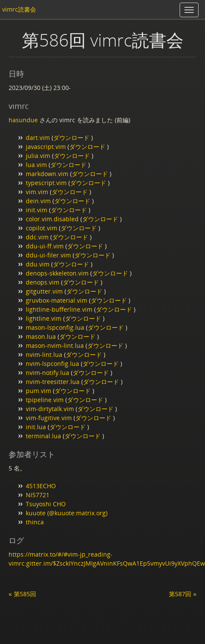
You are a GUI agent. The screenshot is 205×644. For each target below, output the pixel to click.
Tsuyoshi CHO (46, 504)
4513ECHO (41, 486)
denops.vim (43, 282)
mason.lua (41, 336)
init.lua (36, 427)
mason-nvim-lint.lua (55, 345)
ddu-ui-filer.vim (48, 255)
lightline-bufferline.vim (59, 309)
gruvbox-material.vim (57, 300)
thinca (35, 522)
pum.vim (38, 391)
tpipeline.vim (45, 400)
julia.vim (38, 156)
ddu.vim (38, 264)
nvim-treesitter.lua (53, 382)
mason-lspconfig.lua (55, 327)
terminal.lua (43, 436)
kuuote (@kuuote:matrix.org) (67, 513)
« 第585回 (22, 594)
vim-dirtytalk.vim (50, 409)
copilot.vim (41, 228)
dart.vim (38, 138)
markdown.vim (47, 174)
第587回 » (183, 594)
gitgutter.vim (44, 291)
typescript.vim (46, 183)
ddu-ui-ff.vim (45, 246)
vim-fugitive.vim (49, 418)
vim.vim (37, 192)
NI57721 (38, 495)
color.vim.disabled (52, 219)
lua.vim (36, 165)
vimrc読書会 (19, 9)
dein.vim (38, 201)
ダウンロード (72, 138)
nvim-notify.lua (47, 373)
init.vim (37, 210)
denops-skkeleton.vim (57, 273)
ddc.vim (37, 237)
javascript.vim (46, 147)
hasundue (23, 120)
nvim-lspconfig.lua (52, 364)
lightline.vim (44, 318)
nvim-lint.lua (44, 355)
